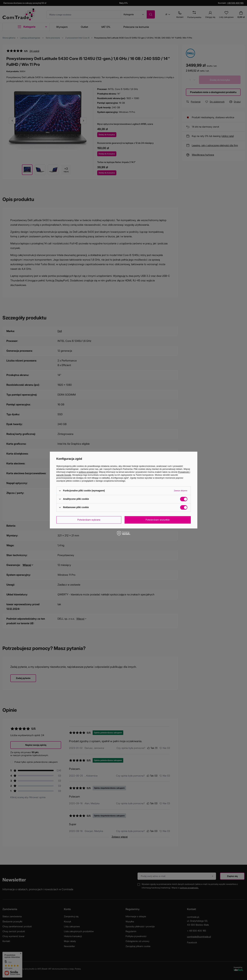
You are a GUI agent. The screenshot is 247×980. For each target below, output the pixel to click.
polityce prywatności (88, 472)
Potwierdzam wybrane (89, 520)
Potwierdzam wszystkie (158, 520)
